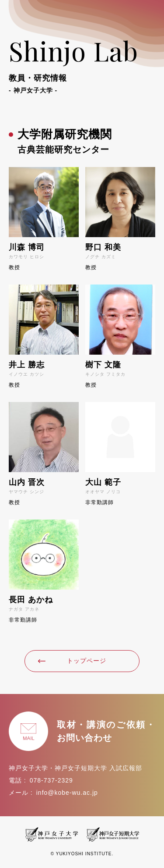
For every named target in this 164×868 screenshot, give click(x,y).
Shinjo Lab (82, 64)
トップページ (72, 661)
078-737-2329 (51, 780)
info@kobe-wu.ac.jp (67, 793)
